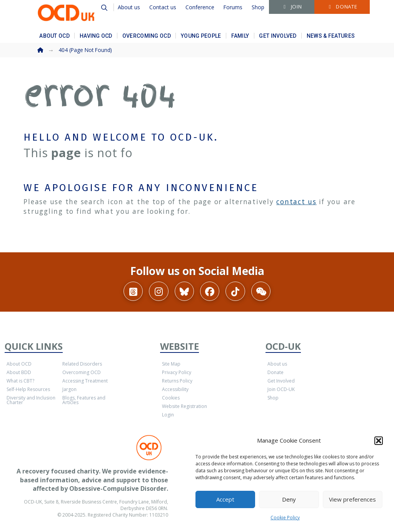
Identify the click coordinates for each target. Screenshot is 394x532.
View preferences (352, 499)
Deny (289, 499)
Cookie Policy (285, 518)
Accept (225, 499)
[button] (379, 441)
